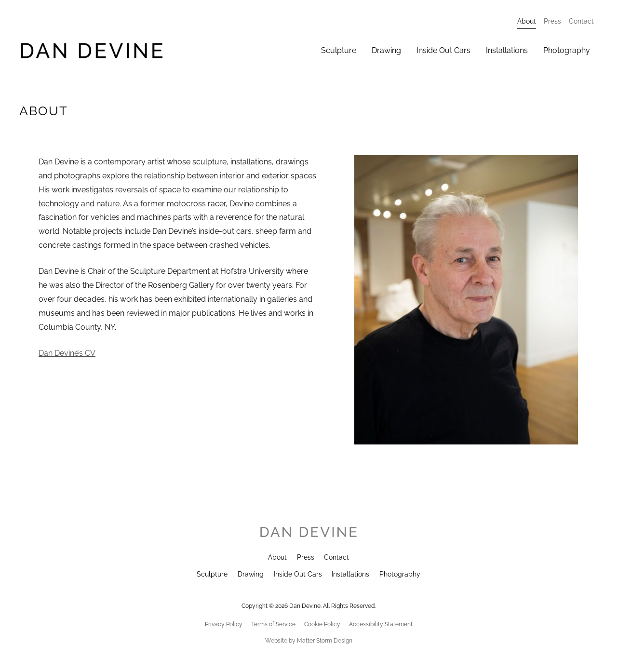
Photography (400, 574)
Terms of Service (273, 624)
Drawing (251, 574)
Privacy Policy (224, 624)
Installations (350, 574)
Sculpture (212, 574)
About (277, 557)
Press (306, 557)
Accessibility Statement (381, 624)
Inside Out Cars (298, 574)
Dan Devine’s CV (67, 353)
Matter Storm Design (325, 641)
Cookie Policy (322, 624)
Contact (336, 557)
